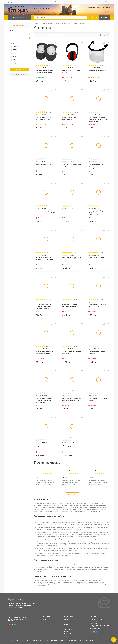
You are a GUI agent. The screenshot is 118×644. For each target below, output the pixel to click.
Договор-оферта (69, 634)
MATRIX (15, 53)
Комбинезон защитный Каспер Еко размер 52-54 (75, 471)
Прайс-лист (58, 2)
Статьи (66, 636)
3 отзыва (49, 65)
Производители (48, 627)
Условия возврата (69, 631)
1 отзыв (101, 253)
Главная (36, 24)
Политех (15, 47)
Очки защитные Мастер (49, 471)
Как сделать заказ (69, 629)
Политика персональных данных (16, 628)
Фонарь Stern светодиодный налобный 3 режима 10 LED (102, 471)
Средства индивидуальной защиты (68, 24)
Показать (18, 70)
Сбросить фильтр (20, 74)
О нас (45, 620)
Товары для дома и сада (48, 24)
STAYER (15, 50)
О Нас (66, 2)
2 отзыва (75, 65)
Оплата (33, 2)
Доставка (41, 2)
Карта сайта (30, 628)
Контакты (49, 2)
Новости (46, 624)
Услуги (66, 624)
